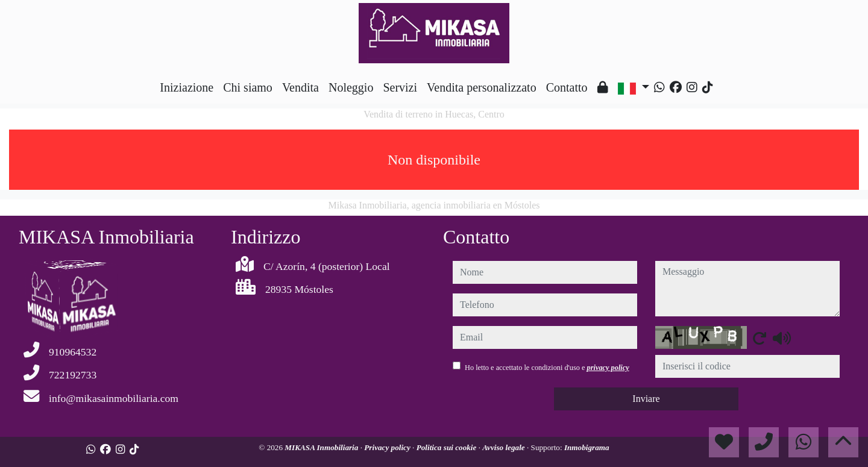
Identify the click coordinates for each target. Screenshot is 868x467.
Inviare (646, 399)
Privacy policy (388, 447)
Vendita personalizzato (482, 87)
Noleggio (351, 87)
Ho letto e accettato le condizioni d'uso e (547, 368)
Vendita (300, 87)
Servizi (400, 87)
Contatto (567, 87)
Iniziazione (187, 87)
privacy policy (608, 368)
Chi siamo (248, 87)
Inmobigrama (587, 447)
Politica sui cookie (448, 447)
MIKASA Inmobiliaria (322, 447)
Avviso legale (505, 447)
